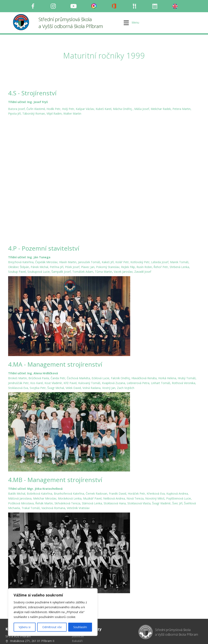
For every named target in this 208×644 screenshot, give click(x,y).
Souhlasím (80, 627)
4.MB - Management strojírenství (55, 441)
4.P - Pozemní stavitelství (44, 210)
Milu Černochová (161, 637)
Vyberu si (25, 627)
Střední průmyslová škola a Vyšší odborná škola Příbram (71, 23)
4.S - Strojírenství (32, 93)
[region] (53, 612)
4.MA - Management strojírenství (55, 326)
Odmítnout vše (52, 627)
